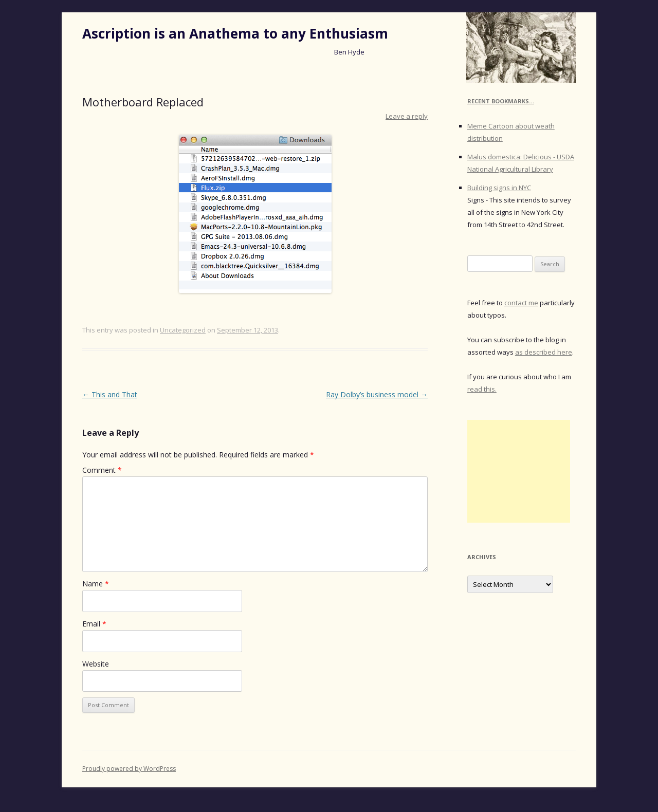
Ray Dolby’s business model (377, 394)
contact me (521, 303)
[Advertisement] (519, 471)
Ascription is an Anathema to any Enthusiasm (235, 33)
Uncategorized (183, 330)
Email (94, 624)
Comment (102, 470)
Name (96, 584)
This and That (110, 394)
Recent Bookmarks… (501, 101)
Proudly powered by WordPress (129, 769)
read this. (482, 389)
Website (96, 664)
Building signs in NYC (499, 188)
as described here (544, 352)
